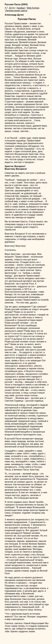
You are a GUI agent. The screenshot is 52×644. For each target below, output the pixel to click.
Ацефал (21, 8)
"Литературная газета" (16, 11)
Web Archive (33, 8)
